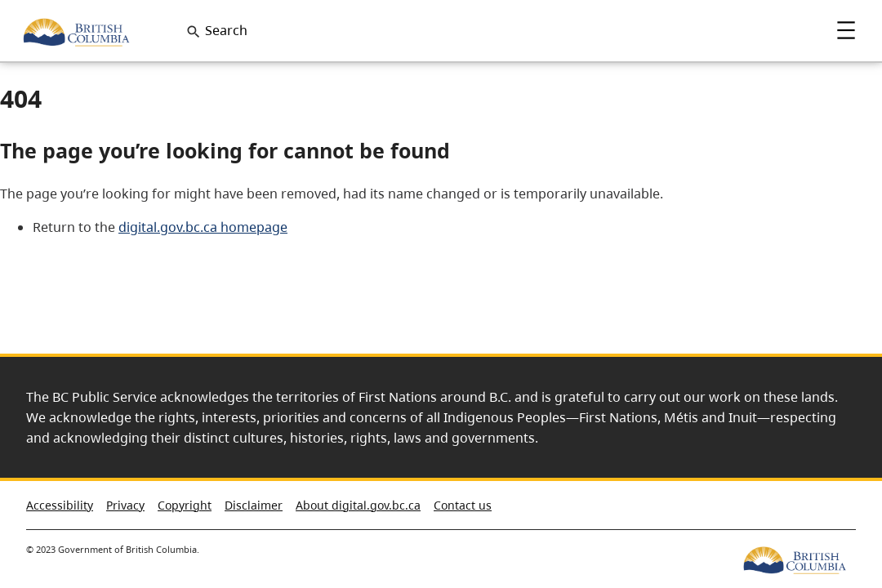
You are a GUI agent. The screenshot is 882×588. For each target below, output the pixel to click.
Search (226, 30)
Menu (846, 30)
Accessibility (60, 505)
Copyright (185, 505)
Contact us (463, 505)
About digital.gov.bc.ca (358, 505)
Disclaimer (254, 505)
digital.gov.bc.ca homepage (203, 227)
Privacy (125, 505)
